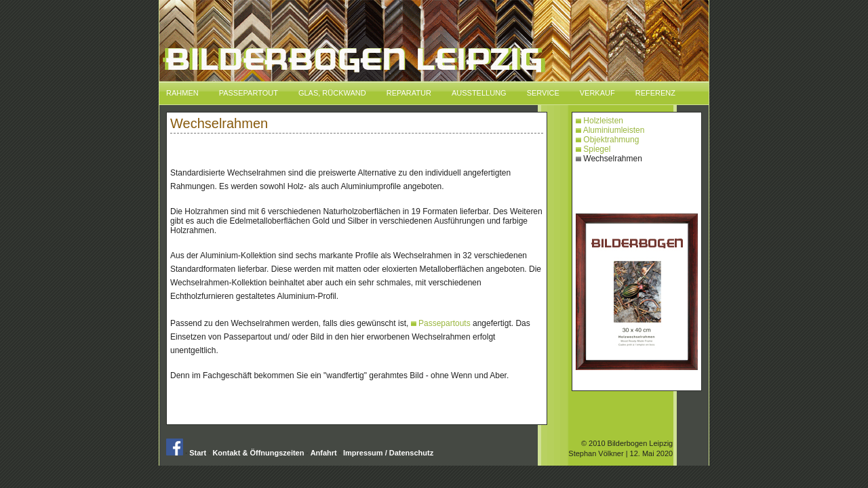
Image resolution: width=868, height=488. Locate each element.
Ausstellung (479, 93)
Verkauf (597, 93)
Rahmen (182, 93)
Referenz (655, 93)
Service (543, 93)
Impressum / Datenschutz (388, 453)
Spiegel (593, 149)
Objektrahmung (607, 140)
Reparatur (409, 93)
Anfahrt (324, 453)
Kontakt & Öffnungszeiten (258, 453)
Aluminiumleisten (610, 130)
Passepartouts (441, 323)
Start (198, 453)
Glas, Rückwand (332, 93)
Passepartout (249, 93)
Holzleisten (599, 121)
